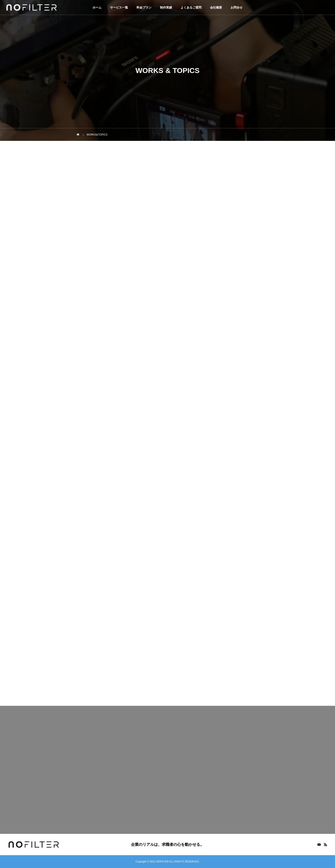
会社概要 (216, 7)
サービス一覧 (119, 7)
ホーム (97, 7)
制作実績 (166, 7)
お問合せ (237, 7)
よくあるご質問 (191, 7)
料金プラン (144, 7)
